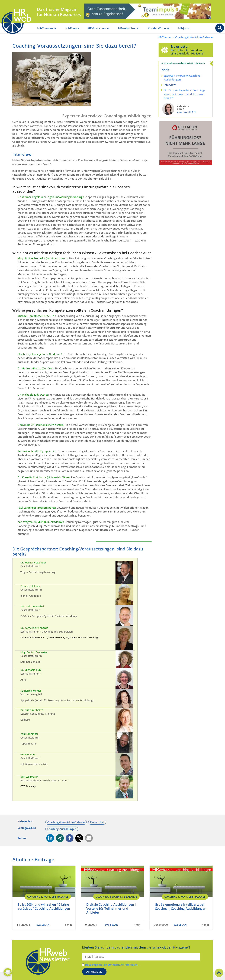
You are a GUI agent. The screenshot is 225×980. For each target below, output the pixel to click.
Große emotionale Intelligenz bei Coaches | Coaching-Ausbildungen (181, 906)
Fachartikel (97, 822)
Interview (170, 85)
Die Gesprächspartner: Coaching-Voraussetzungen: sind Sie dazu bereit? (184, 94)
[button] (50, 838)
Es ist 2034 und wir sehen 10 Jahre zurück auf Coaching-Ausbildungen (44, 906)
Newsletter (180, 46)
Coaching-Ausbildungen (62, 829)
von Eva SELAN (186, 112)
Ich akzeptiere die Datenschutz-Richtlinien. (112, 965)
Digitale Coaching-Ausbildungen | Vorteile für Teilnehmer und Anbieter (111, 908)
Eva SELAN (43, 925)
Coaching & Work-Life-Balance (194, 37)
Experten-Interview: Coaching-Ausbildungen (183, 78)
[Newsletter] (165, 50)
